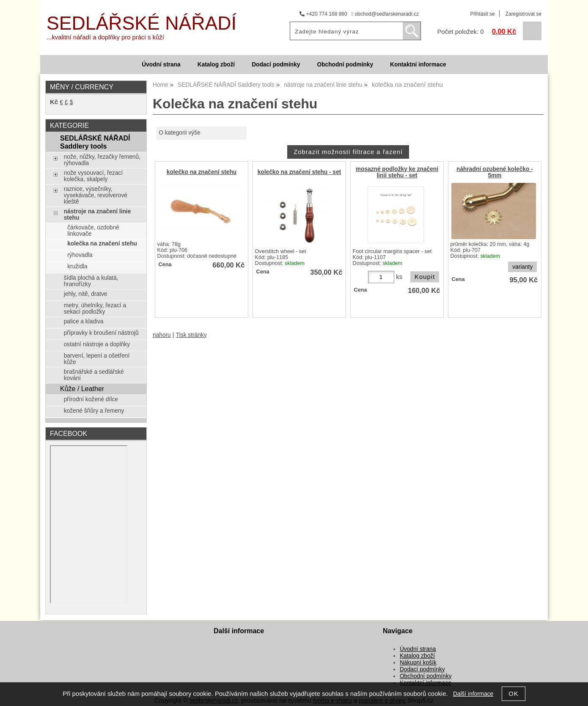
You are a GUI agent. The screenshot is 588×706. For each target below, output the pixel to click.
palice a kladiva (84, 321)
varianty (522, 267)
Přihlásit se (482, 14)
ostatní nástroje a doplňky (97, 344)
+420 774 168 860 (323, 14)
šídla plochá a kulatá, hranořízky (91, 281)
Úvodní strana (161, 65)
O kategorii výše (179, 133)
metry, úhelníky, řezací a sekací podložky (95, 309)
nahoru (162, 335)
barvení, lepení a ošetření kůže (97, 359)
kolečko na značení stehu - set (299, 172)
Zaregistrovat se (523, 14)
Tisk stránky (191, 335)
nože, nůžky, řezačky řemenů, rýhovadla (102, 160)
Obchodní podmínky (345, 65)
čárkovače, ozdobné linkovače (93, 231)
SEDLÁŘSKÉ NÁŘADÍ (142, 23)
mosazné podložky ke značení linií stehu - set (397, 172)
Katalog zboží (216, 65)
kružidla (77, 266)
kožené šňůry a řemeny (94, 411)
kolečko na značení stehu (202, 172)
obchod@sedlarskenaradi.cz (385, 14)
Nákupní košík (418, 663)
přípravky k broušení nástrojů (101, 333)
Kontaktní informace (418, 65)
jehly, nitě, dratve (86, 294)
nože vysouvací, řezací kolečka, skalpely (93, 176)
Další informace (473, 694)
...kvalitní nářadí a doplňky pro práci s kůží (105, 37)
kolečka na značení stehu (102, 244)
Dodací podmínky (276, 65)
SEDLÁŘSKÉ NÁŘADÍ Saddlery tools (95, 142)
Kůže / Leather (82, 389)
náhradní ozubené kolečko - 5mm (495, 172)
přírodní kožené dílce (91, 399)
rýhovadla (80, 255)
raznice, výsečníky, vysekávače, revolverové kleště (96, 195)
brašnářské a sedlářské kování (94, 375)
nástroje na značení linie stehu (98, 215)
